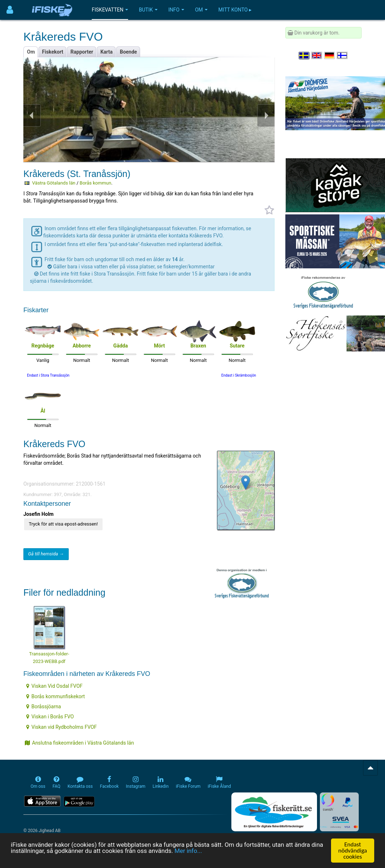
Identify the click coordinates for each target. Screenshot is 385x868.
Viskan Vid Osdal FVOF (54, 686)
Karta (107, 52)
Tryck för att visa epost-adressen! (63, 524)
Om (201, 10)
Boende (128, 52)
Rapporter (82, 52)
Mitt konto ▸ (235, 10)
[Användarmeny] (10, 10)
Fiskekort (53, 52)
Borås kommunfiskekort (56, 696)
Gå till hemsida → (46, 554)
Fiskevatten (110, 10)
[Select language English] (317, 55)
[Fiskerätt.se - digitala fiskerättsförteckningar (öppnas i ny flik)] (274, 812)
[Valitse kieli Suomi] (343, 55)
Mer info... (188, 851)
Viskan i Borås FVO (50, 717)
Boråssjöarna (44, 706)
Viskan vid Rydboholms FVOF (62, 727)
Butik (148, 10)
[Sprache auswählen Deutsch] (330, 55)
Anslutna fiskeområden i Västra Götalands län (79, 743)
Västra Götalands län (54, 183)
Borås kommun (95, 183)
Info (176, 10)
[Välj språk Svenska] (304, 55)
